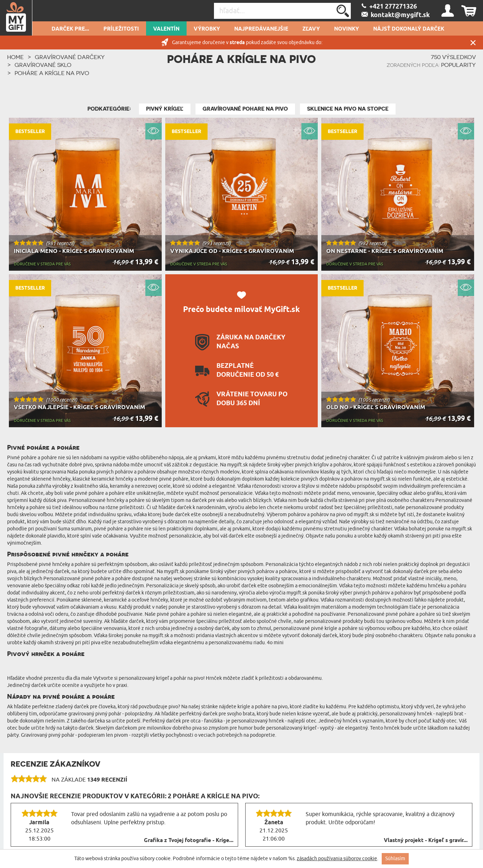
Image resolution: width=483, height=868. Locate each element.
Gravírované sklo (43, 65)
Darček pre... (70, 29)
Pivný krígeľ (165, 109)
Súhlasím (395, 859)
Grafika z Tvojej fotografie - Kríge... (189, 841)
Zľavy (311, 29)
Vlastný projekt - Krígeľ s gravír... (426, 841)
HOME (15, 57)
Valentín (166, 29)
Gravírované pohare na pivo (245, 109)
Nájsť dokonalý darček (409, 29)
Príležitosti (121, 29)
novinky (347, 29)
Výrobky (207, 29)
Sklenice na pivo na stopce (348, 109)
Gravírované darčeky (70, 57)
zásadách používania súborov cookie (337, 859)
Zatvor (473, 43)
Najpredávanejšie (261, 29)
